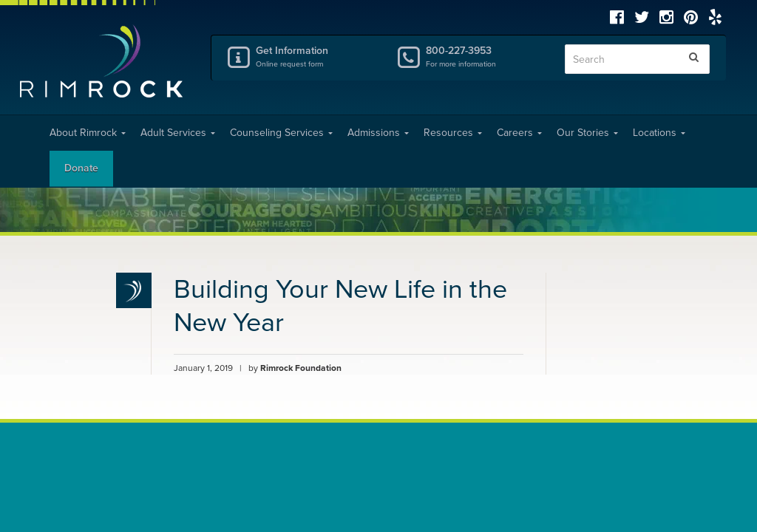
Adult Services (178, 133)
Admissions (378, 133)
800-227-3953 (484, 56)
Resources (453, 133)
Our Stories (587, 133)
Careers (519, 133)
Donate (81, 168)
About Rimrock (88, 133)
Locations (659, 133)
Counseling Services (281, 133)
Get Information (314, 56)
